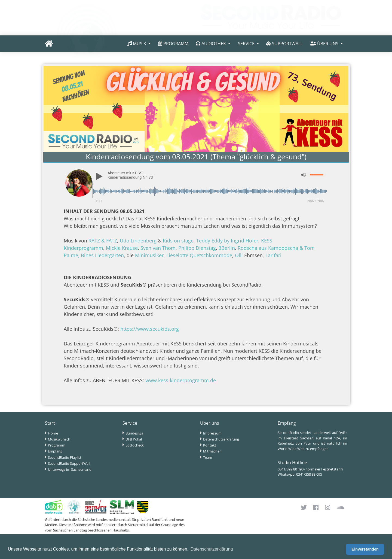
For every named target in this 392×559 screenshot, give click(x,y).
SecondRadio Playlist (65, 457)
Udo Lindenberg (138, 241)
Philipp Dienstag (197, 248)
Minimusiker (149, 255)
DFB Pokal (134, 439)
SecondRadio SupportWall (69, 463)
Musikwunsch (59, 439)
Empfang (55, 451)
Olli (239, 255)
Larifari (273, 255)
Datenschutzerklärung (221, 439)
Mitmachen (212, 451)
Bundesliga (134, 433)
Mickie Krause (122, 248)
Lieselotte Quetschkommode (199, 255)
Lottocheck (135, 445)
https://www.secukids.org (150, 329)
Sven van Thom (158, 248)
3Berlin (227, 248)
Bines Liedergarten (102, 255)
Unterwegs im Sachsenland (70, 469)
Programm (57, 445)
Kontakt (210, 445)
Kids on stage (178, 241)
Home (53, 433)
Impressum (212, 433)
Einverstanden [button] (365, 549)
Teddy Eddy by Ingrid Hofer (227, 241)
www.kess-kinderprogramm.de (181, 380)
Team (208, 457)
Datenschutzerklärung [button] (212, 549)
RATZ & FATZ (103, 241)
